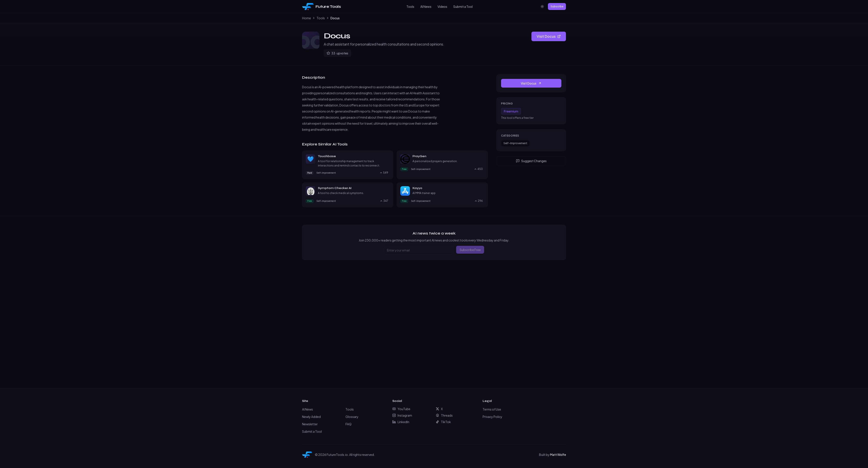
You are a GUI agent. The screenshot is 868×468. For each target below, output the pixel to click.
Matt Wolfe (558, 455)
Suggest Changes (531, 161)
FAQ (349, 424)
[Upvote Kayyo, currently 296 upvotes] (479, 201)
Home (307, 18)
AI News (426, 7)
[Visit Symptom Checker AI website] (388, 188)
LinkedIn (401, 422)
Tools (410, 7)
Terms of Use (492, 409)
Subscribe (557, 6)
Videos (442, 7)
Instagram (402, 415)
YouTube (401, 409)
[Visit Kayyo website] (482, 188)
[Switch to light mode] (542, 7)
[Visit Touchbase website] (388, 156)
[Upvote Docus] (337, 53)
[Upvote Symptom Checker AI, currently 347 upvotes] (384, 201)
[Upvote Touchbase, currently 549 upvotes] (384, 173)
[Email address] (419, 250)
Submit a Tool (463, 7)
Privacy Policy (492, 417)
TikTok (443, 422)
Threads (444, 415)
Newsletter (310, 424)
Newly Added (311, 417)
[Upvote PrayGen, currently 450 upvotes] (478, 169)
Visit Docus (549, 36)
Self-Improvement (515, 143)
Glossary (352, 417)
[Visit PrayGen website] (482, 156)
